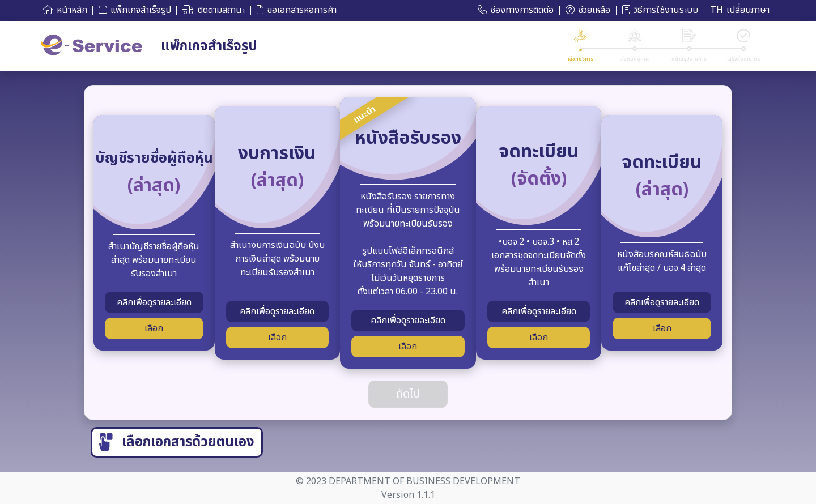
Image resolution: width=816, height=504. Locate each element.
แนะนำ (365, 115)
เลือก (154, 328)
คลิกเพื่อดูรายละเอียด (154, 302)
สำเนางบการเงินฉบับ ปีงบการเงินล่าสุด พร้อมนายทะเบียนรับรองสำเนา (277, 256)
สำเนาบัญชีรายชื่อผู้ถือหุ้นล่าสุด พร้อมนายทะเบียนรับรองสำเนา (154, 257)
